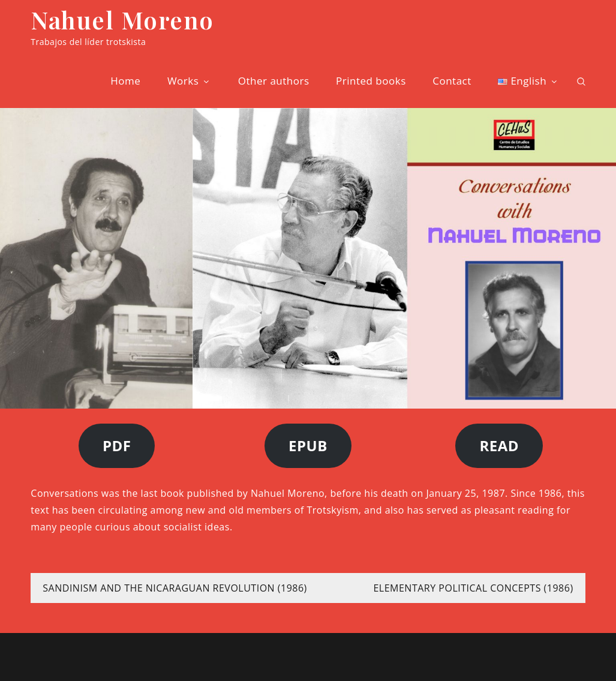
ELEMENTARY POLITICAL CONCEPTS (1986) (473, 588)
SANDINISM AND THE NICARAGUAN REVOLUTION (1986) (175, 588)
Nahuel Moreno (122, 19)
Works (189, 81)
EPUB (308, 445)
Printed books (371, 81)
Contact (452, 81)
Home (125, 81)
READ (499, 445)
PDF (117, 445)
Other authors (274, 81)
